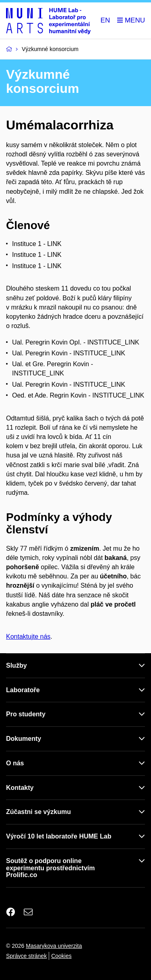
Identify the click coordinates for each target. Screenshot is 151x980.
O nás (15, 763)
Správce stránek (26, 956)
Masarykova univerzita (54, 946)
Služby (17, 665)
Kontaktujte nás (28, 637)
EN (105, 20)
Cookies (61, 956)
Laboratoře (23, 690)
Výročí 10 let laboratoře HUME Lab (59, 836)
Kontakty (20, 788)
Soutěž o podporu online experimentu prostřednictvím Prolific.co (51, 868)
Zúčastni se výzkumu (38, 812)
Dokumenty (24, 739)
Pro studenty (26, 714)
